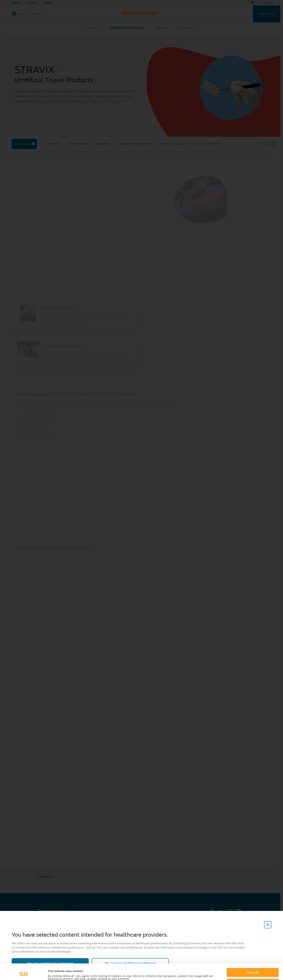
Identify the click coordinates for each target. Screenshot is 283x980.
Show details (56, 973)
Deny (253, 968)
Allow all (253, 957)
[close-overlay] (268, 925)
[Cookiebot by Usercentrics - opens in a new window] (24, 973)
